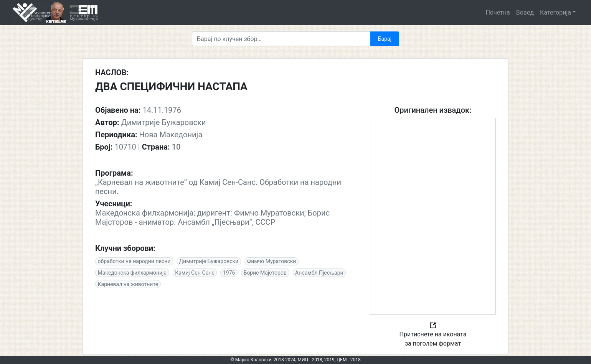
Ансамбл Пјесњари (319, 273)
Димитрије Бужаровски (209, 261)
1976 (229, 273)
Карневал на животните (128, 284)
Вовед (525, 12)
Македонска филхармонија (132, 273)
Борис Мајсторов (265, 273)
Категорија (556, 12)
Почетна (498, 12)
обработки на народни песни (134, 261)
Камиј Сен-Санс (195, 273)
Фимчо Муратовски (271, 261)
